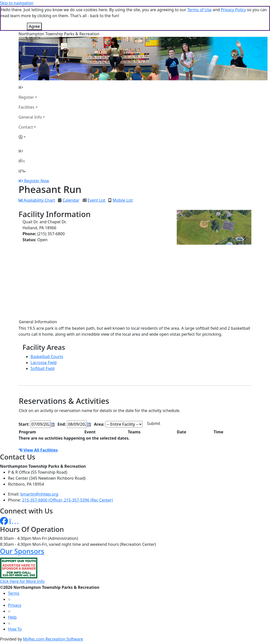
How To (15, 629)
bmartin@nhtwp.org (39, 494)
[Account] (32, 137)
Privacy (15, 605)
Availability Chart (37, 200)
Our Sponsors (22, 551)
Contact (26, 127)
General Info (30, 117)
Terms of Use (199, 10)
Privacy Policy (233, 10)
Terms (14, 593)
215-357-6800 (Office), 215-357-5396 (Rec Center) (68, 500)
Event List (97, 200)
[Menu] (22, 171)
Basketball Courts (47, 357)
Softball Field (43, 368)
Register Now (37, 181)
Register (26, 97)
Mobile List (123, 200)
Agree (34, 26)
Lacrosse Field (44, 363)
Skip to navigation (17, 3)
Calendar (71, 200)
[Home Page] (32, 87)
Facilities (27, 107)
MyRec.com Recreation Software (53, 639)
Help (12, 617)
